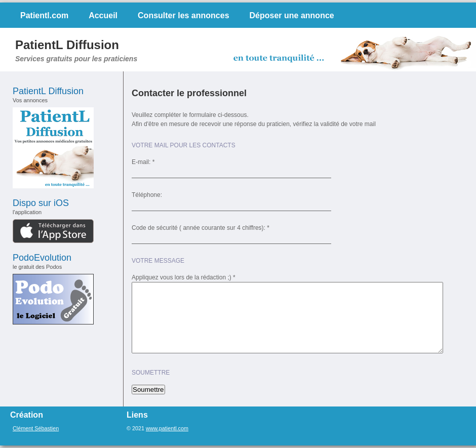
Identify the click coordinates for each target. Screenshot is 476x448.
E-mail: (141, 162)
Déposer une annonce (292, 15)
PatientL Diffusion (67, 45)
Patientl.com (44, 15)
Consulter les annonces (184, 15)
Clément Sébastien (36, 428)
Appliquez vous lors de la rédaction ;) (182, 277)
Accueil (103, 15)
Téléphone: (147, 195)
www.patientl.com (167, 428)
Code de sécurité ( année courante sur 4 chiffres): (199, 228)
